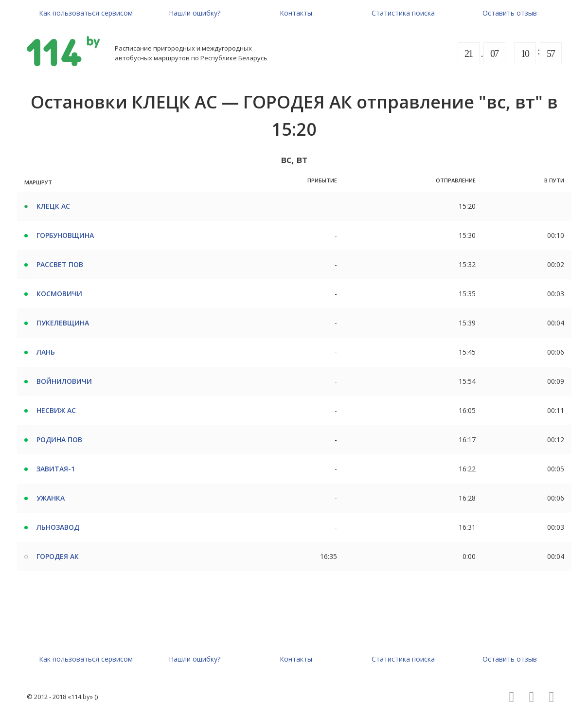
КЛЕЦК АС (53, 206)
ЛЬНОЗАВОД (58, 527)
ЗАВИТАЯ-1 (56, 469)
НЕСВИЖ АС (56, 410)
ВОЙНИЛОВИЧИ (64, 381)
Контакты (296, 13)
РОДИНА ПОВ (59, 440)
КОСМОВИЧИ (59, 294)
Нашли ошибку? (195, 13)
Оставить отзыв (510, 13)
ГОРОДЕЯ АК (58, 556)
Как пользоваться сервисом (86, 13)
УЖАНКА (51, 498)
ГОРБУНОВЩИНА (65, 235)
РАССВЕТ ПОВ (60, 264)
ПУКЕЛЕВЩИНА (63, 323)
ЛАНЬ (46, 352)
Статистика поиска (403, 13)
